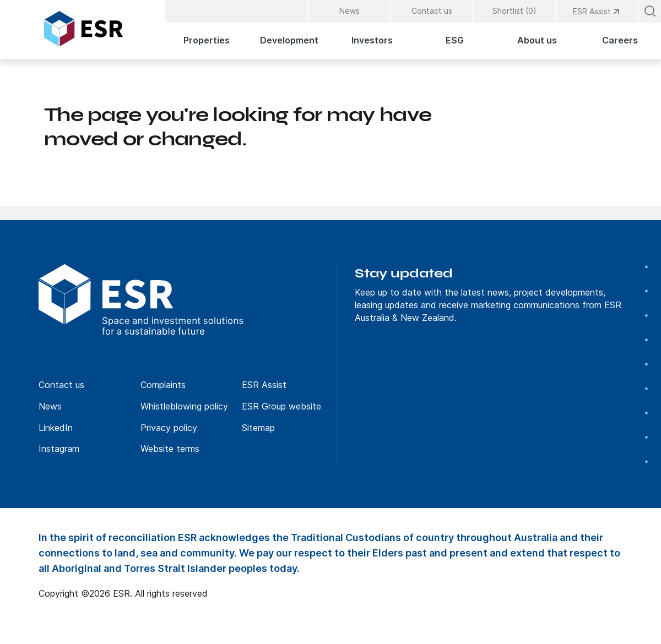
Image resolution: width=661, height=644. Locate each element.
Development (289, 40)
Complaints (163, 385)
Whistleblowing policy (184, 406)
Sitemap (258, 428)
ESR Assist (264, 385)
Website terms (170, 449)
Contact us (432, 11)
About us (537, 40)
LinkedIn (56, 428)
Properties (207, 40)
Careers (620, 40)
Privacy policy (169, 428)
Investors (372, 40)
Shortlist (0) (514, 11)
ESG (455, 40)
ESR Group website (281, 406)
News (350, 11)
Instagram (59, 449)
